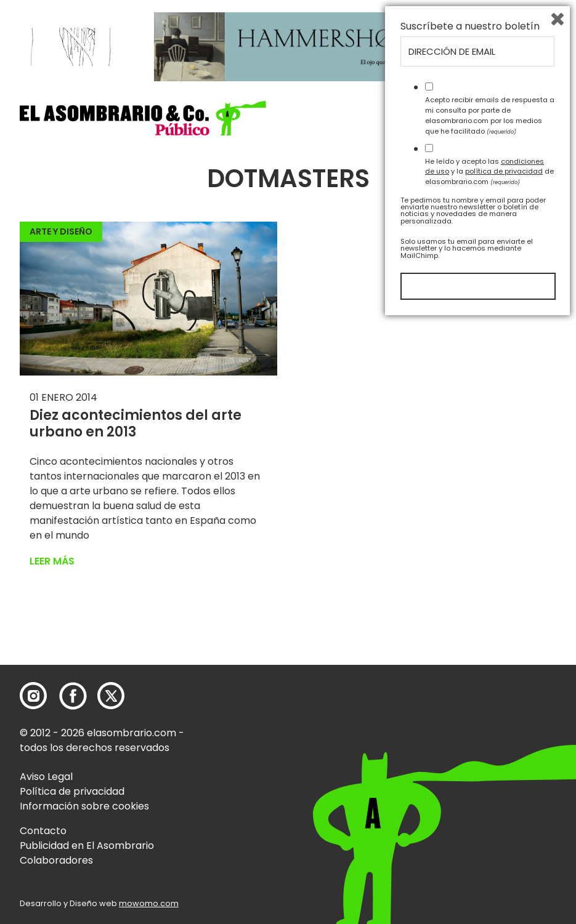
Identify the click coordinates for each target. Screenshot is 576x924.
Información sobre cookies (84, 806)
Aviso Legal (46, 777)
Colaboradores (56, 860)
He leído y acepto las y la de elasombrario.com (489, 774)
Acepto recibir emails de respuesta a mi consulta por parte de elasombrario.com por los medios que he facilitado (490, 718)
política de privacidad (504, 774)
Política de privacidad (72, 791)
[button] (143, 118)
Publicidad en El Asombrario (87, 846)
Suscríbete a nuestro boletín (470, 629)
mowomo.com (149, 903)
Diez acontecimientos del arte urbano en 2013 (136, 423)
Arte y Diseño (61, 231)
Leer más (52, 561)
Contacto (43, 831)
